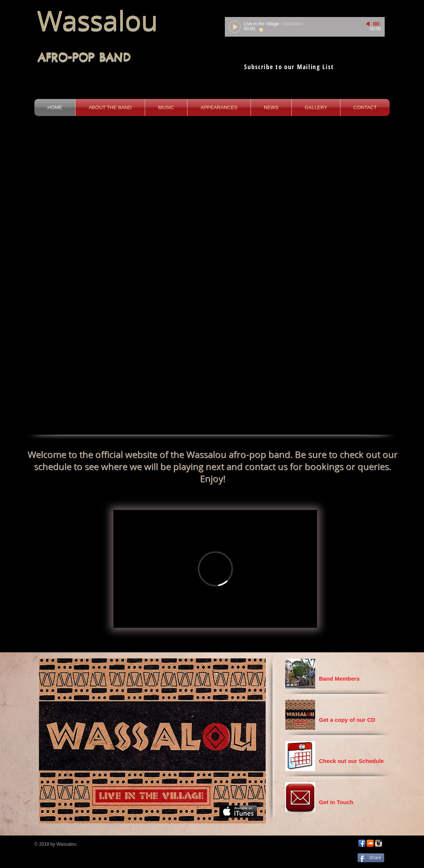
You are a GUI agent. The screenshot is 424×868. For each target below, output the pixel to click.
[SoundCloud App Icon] (370, 843)
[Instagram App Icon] (378, 843)
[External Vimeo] (215, 569)
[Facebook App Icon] (362, 843)
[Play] (235, 27)
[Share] (371, 858)
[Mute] (369, 24)
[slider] (377, 24)
